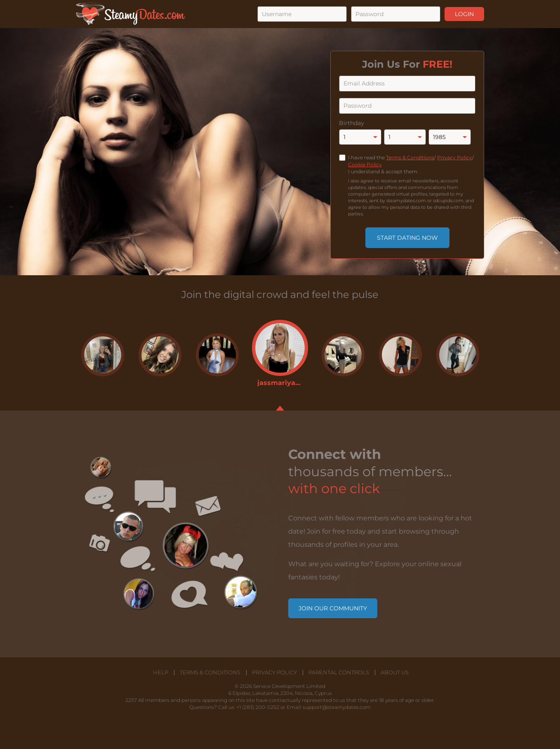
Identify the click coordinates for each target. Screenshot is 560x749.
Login (464, 14)
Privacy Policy (455, 157)
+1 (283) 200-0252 (258, 707)
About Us (395, 672)
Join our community (333, 608)
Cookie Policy (365, 164)
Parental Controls (339, 672)
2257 (131, 700)
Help (161, 672)
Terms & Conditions (410, 157)
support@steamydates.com (337, 707)
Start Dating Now (407, 238)
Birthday (352, 123)
